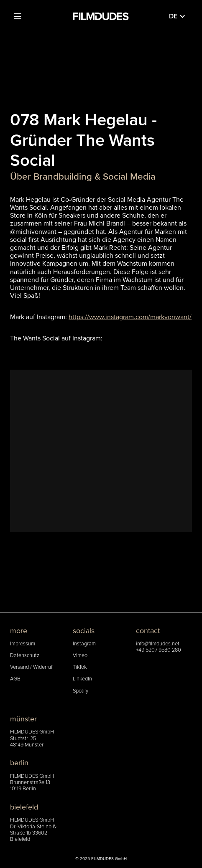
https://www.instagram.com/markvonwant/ (130, 317)
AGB (15, 679)
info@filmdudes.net (158, 644)
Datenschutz (25, 656)
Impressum (23, 644)
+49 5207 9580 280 (159, 650)
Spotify (81, 691)
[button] (18, 16)
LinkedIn (82, 679)
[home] (101, 16)
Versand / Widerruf (31, 667)
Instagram (84, 644)
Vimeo (80, 656)
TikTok (80, 667)
